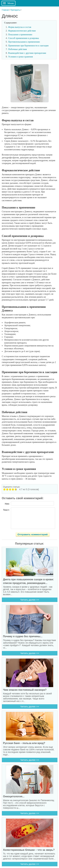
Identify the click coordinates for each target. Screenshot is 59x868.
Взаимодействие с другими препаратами (27, 53)
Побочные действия (17, 49)
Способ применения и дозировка (24, 38)
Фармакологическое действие (22, 31)
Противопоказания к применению (24, 42)
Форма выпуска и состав (20, 27)
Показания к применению (20, 35)
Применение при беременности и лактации (28, 46)
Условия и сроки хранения (21, 57)
